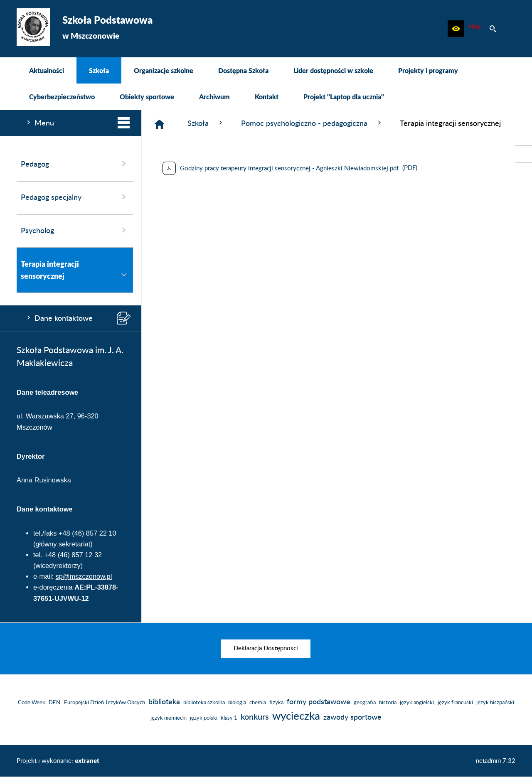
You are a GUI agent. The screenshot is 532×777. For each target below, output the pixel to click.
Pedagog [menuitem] (75, 164)
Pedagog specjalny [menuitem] (75, 197)
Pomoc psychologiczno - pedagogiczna (312, 123)
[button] (456, 29)
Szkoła (206, 123)
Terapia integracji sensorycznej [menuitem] (75, 270)
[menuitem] (47, 70)
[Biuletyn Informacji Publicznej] (474, 29)
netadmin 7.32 (496, 761)
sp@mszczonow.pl (84, 576)
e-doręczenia (53, 587)
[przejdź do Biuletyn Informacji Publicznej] (524, 154)
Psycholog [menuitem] (75, 230)
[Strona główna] (159, 124)
